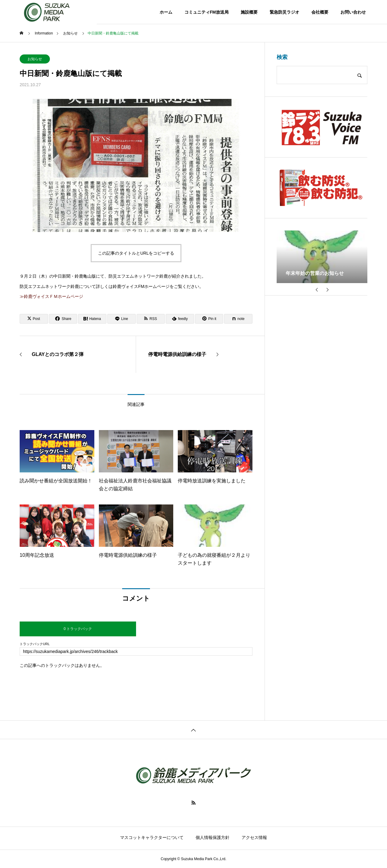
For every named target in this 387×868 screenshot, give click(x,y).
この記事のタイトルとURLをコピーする (136, 253)
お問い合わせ (353, 12)
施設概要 (249, 12)
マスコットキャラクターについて (152, 837)
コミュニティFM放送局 (207, 12)
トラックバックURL (35, 644)
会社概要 (320, 12)
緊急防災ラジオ (285, 12)
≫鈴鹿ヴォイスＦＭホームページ (51, 296)
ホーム (166, 12)
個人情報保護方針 (213, 837)
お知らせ (35, 59)
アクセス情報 (254, 837)
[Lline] (122, 319)
